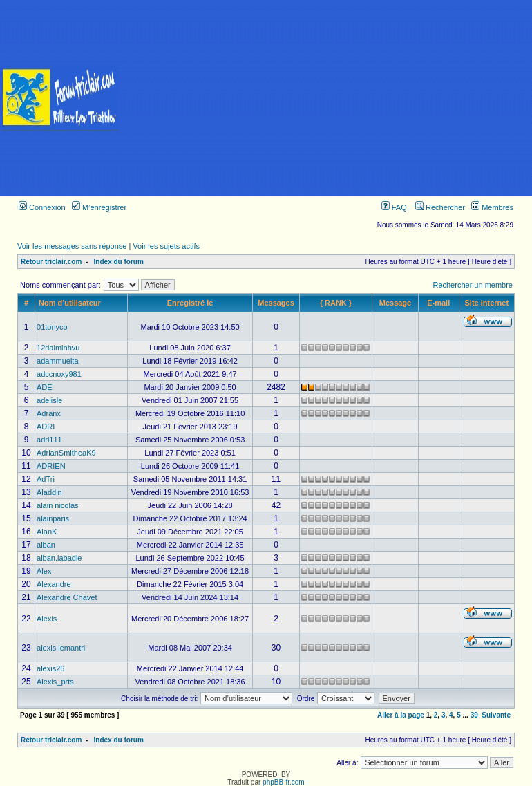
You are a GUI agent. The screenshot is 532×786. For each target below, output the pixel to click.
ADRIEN (51, 466)
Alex (44, 571)
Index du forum (119, 262)
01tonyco (52, 327)
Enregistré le (190, 303)
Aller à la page (401, 715)
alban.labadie (59, 558)
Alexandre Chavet (67, 597)
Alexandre (54, 584)
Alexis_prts (55, 682)
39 (474, 715)
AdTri (46, 479)
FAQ (394, 207)
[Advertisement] (326, 98)
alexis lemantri (61, 648)
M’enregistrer (99, 207)
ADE (45, 387)
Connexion (42, 207)
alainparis (53, 518)
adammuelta (58, 361)
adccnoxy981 (59, 374)
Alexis (47, 619)
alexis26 (50, 668)
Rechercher (440, 207)
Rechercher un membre (473, 285)
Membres (492, 207)
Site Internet (487, 303)
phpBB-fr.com (284, 782)
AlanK (47, 532)
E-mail (438, 303)
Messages (276, 303)
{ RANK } (336, 303)
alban (46, 545)
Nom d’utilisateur (70, 303)
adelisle (49, 400)
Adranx (49, 413)
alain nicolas (58, 505)
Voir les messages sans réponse (72, 246)
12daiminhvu (58, 348)
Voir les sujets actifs (166, 246)
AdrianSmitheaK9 (66, 453)
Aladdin (49, 492)
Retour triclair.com (51, 262)
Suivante (496, 715)
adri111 (49, 440)
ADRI (46, 427)
